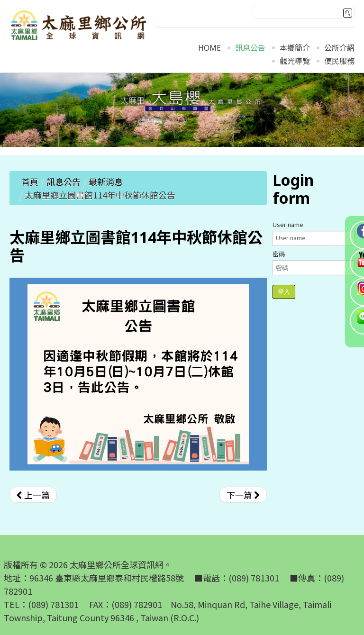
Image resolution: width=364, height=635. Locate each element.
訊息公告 (250, 48)
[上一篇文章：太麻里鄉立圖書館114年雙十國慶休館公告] (33, 495)
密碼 (279, 254)
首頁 (30, 181)
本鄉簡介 (295, 48)
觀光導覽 (295, 61)
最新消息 (106, 181)
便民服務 (339, 61)
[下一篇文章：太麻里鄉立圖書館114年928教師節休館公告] (243, 495)
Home (209, 48)
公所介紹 (339, 48)
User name (288, 224)
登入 (284, 292)
